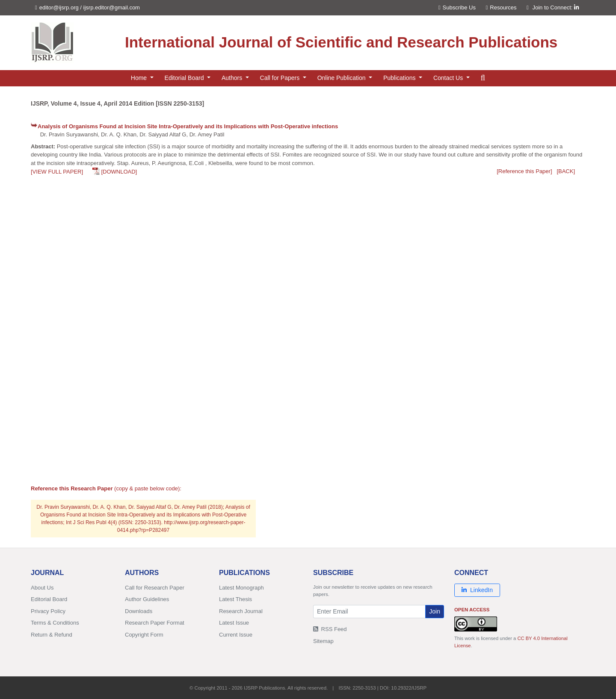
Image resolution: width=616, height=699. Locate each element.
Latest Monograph (241, 588)
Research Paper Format (155, 623)
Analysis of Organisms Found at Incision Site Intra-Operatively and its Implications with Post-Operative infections (188, 126)
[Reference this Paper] (524, 171)
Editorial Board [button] (185, 78)
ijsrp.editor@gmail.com (112, 7)
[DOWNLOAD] (119, 172)
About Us (42, 588)
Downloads (139, 611)
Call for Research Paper (155, 588)
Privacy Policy (48, 611)
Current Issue (236, 635)
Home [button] (140, 78)
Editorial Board (49, 599)
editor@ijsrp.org (59, 7)
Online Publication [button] (342, 78)
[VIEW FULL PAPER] (57, 172)
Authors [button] (233, 78)
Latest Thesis (235, 599)
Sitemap (323, 641)
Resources (501, 7)
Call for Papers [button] (281, 78)
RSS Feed (330, 629)
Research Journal (241, 611)
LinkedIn (477, 590)
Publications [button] (400, 78)
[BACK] (566, 171)
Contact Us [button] (449, 78)
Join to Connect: (555, 7)
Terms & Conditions (55, 623)
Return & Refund (52, 635)
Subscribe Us (457, 7)
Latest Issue (234, 623)
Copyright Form (144, 635)
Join (435, 611)
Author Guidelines (147, 599)
